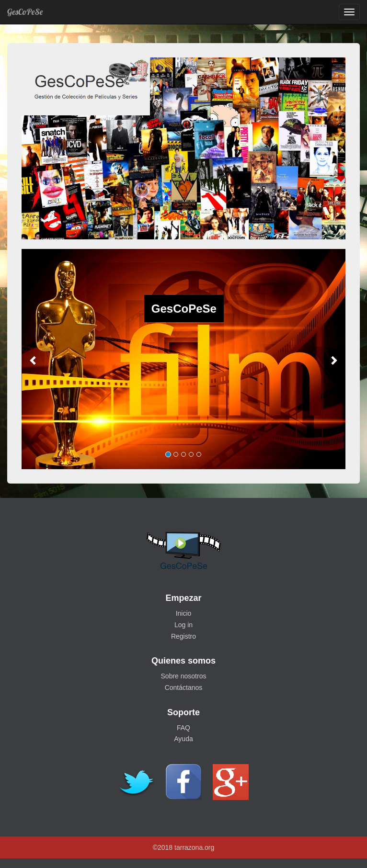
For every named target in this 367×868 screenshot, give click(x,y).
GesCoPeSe (25, 12)
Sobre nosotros (184, 676)
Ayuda (183, 739)
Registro (183, 636)
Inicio (184, 613)
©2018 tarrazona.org (184, 847)
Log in (183, 625)
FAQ (183, 728)
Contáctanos (184, 688)
